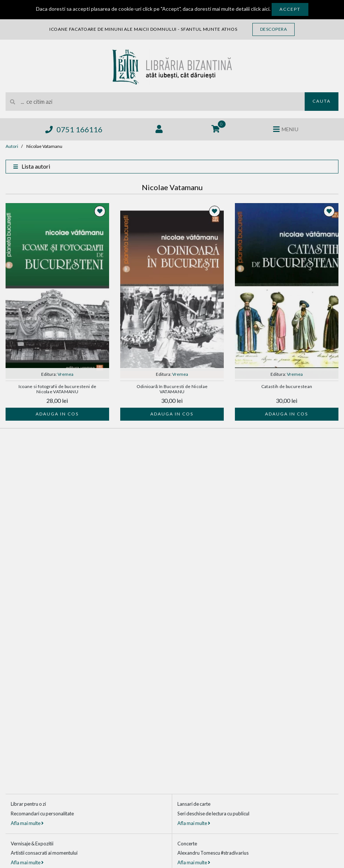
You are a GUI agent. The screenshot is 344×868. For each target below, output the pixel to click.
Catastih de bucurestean (287, 387)
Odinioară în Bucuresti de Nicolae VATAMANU (172, 389)
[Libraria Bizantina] (172, 65)
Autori (12, 146)
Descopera (274, 29)
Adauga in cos (57, 414)
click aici (260, 9)
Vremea (65, 374)
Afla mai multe (27, 823)
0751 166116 (74, 129)
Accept (290, 9)
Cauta (322, 101)
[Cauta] (13, 102)
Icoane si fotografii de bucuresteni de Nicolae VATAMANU (58, 389)
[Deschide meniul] (286, 129)
